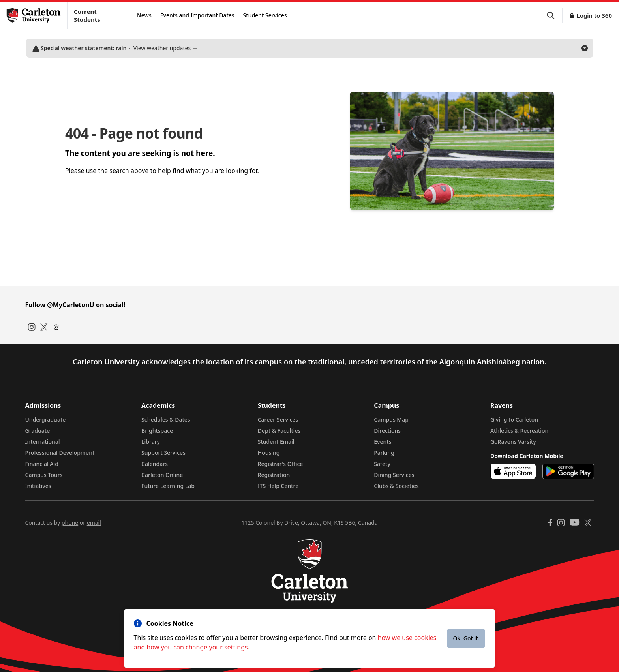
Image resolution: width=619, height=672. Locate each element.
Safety (382, 464)
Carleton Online (162, 475)
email (94, 523)
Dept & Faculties (279, 431)
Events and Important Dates (197, 15)
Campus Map (391, 420)
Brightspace (157, 431)
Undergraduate (46, 420)
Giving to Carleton (514, 420)
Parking (384, 453)
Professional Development (60, 453)
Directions (387, 431)
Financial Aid (42, 464)
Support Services (163, 453)
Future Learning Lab (168, 486)
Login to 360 (594, 15)
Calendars (155, 464)
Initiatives (38, 486)
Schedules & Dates (166, 420)
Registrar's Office (280, 464)
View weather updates (115, 48)
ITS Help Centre (278, 486)
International (43, 442)
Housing (269, 453)
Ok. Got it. (466, 638)
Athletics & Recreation (519, 431)
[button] (555, 16)
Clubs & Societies (396, 486)
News (144, 15)
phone (70, 523)
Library (151, 442)
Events (383, 442)
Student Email (276, 442)
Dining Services (394, 475)
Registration (274, 475)
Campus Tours (44, 475)
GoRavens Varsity (513, 442)
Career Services (278, 420)
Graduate (38, 431)
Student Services (265, 15)
